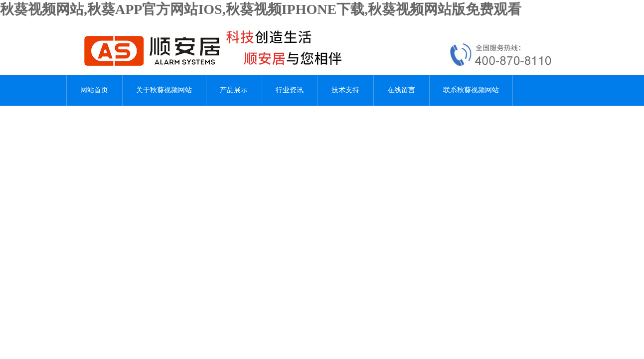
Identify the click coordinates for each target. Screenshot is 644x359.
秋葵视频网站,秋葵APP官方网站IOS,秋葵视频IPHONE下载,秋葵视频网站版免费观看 (261, 9)
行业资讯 (290, 90)
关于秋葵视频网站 (164, 90)
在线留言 (401, 90)
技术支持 (345, 90)
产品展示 (234, 90)
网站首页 (94, 90)
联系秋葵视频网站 (471, 90)
